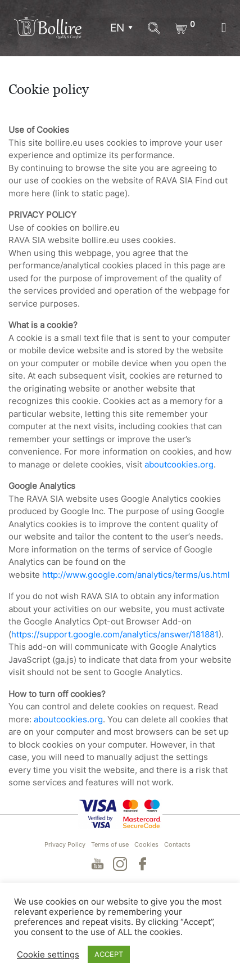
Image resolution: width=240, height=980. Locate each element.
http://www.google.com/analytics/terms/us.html (136, 575)
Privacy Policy (65, 844)
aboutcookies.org (179, 464)
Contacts (177, 844)
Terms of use (110, 844)
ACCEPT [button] (109, 954)
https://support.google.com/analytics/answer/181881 (115, 634)
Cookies (146, 844)
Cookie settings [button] (48, 955)
